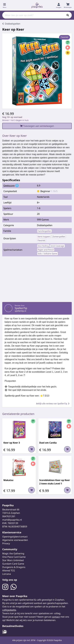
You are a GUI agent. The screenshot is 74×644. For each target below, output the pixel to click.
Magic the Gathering (13, 553)
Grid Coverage (57, 246)
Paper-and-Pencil (46, 250)
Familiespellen (44, 231)
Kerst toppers (44, 237)
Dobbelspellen (45, 225)
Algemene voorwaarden (15, 540)
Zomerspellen (59, 237)
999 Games (43, 220)
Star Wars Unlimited (13, 560)
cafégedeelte (9, 610)
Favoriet (42, 240)
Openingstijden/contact (15, 537)
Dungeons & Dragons (14, 567)
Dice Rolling (43, 246)
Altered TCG (9, 571)
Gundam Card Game (13, 564)
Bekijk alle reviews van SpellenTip (53, 403)
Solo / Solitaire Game (48, 254)
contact (56, 617)
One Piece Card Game (14, 557)
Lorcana (7, 574)
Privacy (6, 543)
